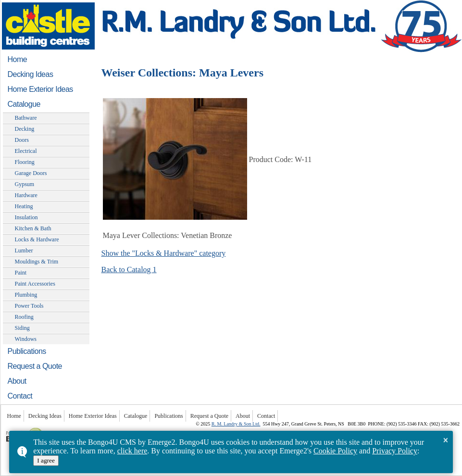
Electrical (26, 151)
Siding (22, 328)
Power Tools (29, 306)
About (17, 381)
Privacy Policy (395, 451)
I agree (46, 460)
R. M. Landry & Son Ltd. (236, 424)
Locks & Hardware (37, 239)
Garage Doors (31, 173)
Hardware (26, 195)
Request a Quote (35, 366)
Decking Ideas (31, 74)
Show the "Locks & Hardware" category (164, 253)
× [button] (445, 440)
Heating (24, 206)
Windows (26, 339)
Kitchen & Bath (33, 228)
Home (18, 59)
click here (132, 451)
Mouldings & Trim (37, 262)
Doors (22, 140)
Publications (27, 351)
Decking (25, 129)
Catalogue (24, 104)
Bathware (26, 118)
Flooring (25, 162)
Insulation (26, 217)
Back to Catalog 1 (129, 269)
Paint (21, 273)
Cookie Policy (335, 451)
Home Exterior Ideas (40, 89)
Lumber (24, 251)
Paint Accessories (35, 284)
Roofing (24, 317)
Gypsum (25, 184)
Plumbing (26, 295)
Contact (20, 396)
